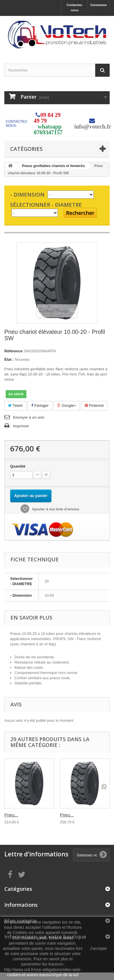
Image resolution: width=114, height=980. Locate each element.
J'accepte (98, 948)
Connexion (99, 5)
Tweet (15, 405)
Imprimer (21, 426)
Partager (40, 405)
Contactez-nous (75, 8)
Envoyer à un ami (29, 417)
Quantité (18, 466)
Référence (13, 351)
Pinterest (94, 405)
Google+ (67, 405)
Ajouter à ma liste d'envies (55, 509)
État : (9, 359)
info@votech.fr (93, 127)
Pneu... (11, 815)
